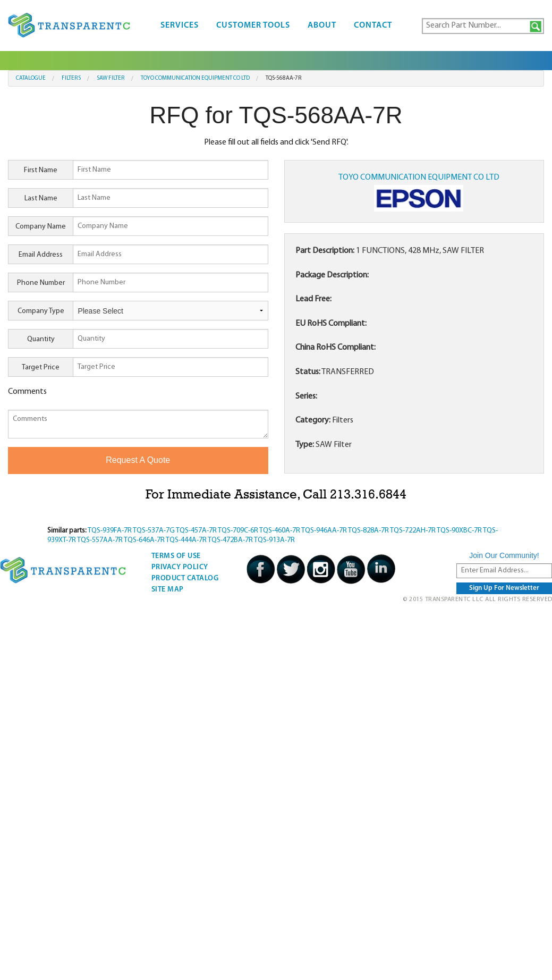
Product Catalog (185, 578)
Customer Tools (253, 26)
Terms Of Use (176, 556)
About (322, 26)
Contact (373, 26)
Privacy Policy (180, 567)
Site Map (168, 590)
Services (180, 26)
